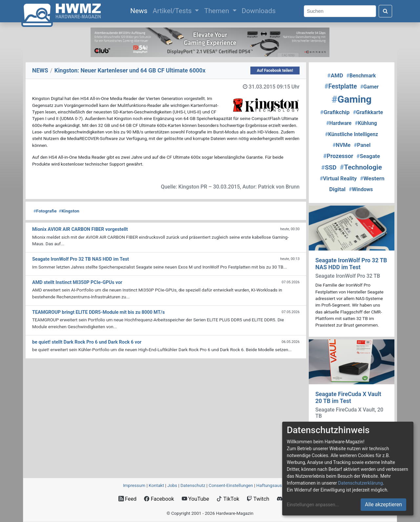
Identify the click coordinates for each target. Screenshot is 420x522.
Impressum (134, 485)
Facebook (159, 499)
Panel (362, 145)
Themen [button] (217, 11)
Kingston (69, 211)
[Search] (340, 11)
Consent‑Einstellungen (231, 485)
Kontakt (156, 485)
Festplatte (341, 86)
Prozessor (338, 156)
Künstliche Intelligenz (352, 134)
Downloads (259, 11)
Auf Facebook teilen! (275, 70)
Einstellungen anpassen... (313, 505)
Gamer (369, 87)
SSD (329, 168)
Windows (361, 189)
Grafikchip (335, 112)
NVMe (342, 145)
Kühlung (366, 123)
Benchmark (361, 76)
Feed (127, 499)
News (140, 10)
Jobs (172, 485)
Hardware (339, 123)
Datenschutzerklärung (360, 483)
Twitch (258, 499)
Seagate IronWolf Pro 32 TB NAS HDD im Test (351, 264)
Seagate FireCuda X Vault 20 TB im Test (348, 398)
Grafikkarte (368, 112)
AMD (335, 75)
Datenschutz (193, 485)
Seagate (368, 156)
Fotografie (45, 211)
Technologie (361, 167)
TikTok (228, 499)
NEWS (40, 70)
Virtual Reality (338, 179)
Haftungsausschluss (277, 485)
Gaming (352, 99)
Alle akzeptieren (383, 504)
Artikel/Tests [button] (173, 11)
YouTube (195, 499)
